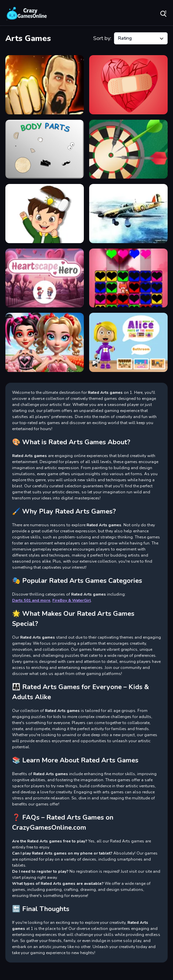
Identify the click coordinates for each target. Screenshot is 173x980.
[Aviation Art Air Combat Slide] (128, 214)
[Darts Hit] (128, 149)
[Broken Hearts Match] (128, 85)
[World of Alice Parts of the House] (128, 342)
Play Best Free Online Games (27, 13)
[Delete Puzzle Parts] (45, 214)
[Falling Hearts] (128, 278)
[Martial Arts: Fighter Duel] (45, 85)
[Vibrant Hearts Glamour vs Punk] (45, 342)
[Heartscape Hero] (45, 278)
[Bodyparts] (45, 149)
